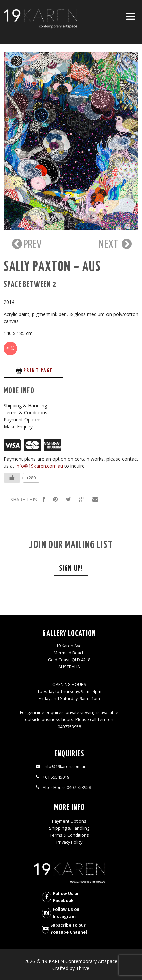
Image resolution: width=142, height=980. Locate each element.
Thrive (83, 968)
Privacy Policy (69, 842)
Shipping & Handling (25, 405)
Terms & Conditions (25, 412)
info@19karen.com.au (39, 466)
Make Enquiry (18, 427)
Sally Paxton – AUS (53, 267)
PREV (26, 244)
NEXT (115, 244)
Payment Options (23, 419)
